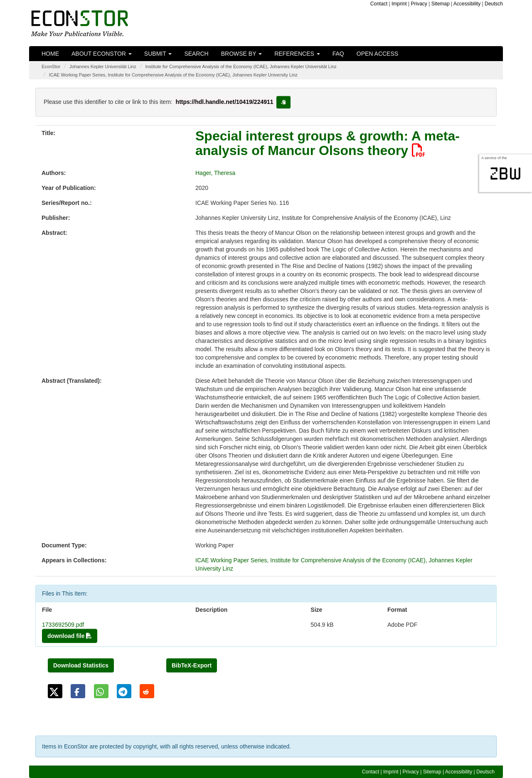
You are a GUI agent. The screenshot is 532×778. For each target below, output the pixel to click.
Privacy (419, 4)
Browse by (241, 54)
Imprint (399, 4)
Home (50, 54)
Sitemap (441, 4)
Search (196, 54)
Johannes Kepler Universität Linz (103, 66)
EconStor (51, 66)
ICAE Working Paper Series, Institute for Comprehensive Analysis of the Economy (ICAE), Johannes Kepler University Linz (173, 75)
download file (70, 636)
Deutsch (494, 4)
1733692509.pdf (63, 625)
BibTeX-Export (192, 665)
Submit (158, 54)
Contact (379, 4)
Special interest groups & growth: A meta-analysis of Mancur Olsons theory (328, 143)
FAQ (338, 54)
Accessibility (467, 4)
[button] (55, 691)
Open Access (377, 54)
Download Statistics (81, 665)
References (297, 54)
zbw (506, 174)
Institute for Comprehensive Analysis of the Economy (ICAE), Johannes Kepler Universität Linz (241, 66)
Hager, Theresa (215, 173)
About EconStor (102, 54)
